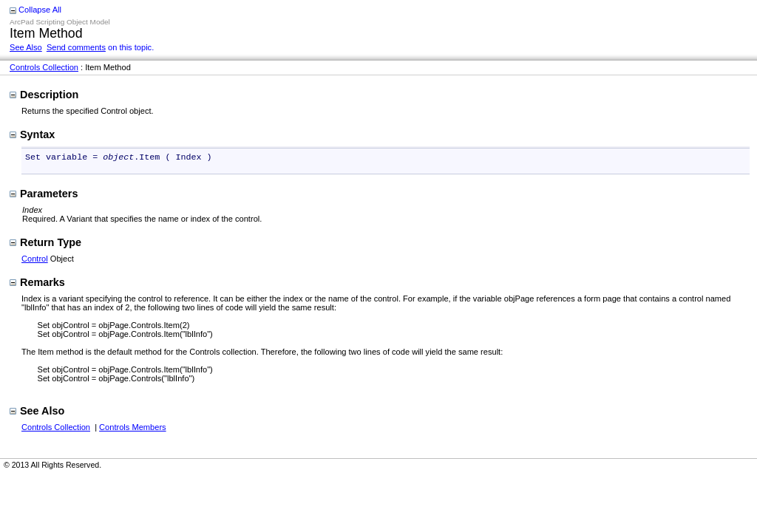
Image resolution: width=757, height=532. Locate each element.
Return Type (45, 244)
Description (44, 95)
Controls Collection (44, 67)
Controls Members (133, 429)
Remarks (37, 284)
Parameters (44, 195)
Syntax (32, 134)
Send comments (76, 47)
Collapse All (40, 10)
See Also (26, 47)
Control (35, 260)
